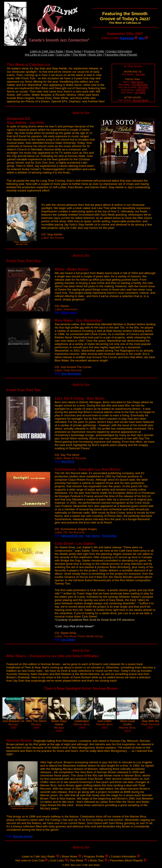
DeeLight (141, 90)
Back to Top (81, 113)
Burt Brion (143, 87)
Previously (129, 38)
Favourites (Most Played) (121, 55)
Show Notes (74, 51)
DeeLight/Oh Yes (72, 536)
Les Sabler (140, 92)
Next (143, 38)
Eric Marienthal (140, 85)
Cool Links (63, 55)
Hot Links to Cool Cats (39, 55)
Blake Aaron (137, 82)
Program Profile (94, 51)
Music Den (95, 55)
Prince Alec (109, 536)
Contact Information (119, 51)
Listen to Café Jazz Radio (47, 51)
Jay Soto (140, 74)
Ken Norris (93, 536)
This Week (79, 55)
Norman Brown (141, 100)
